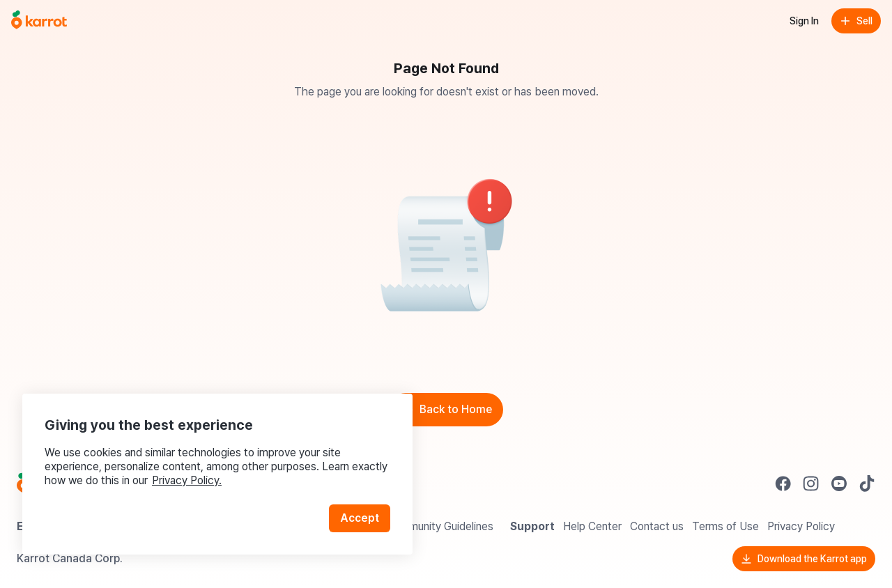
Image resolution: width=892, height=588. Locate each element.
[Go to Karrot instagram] (811, 483)
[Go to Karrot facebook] (783, 483)
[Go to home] (39, 21)
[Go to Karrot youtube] (839, 483)
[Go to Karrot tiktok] (867, 483)
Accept (360, 518)
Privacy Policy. (187, 480)
